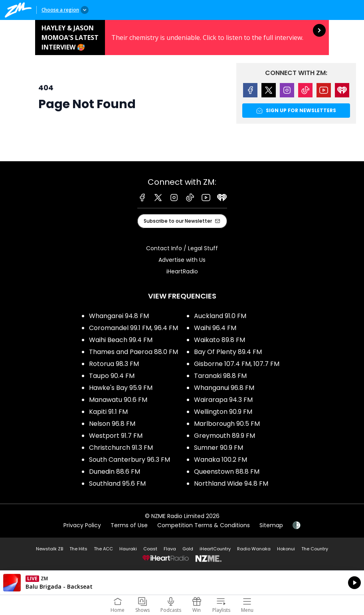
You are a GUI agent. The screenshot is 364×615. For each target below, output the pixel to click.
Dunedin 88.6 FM (115, 472)
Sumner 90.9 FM (219, 448)
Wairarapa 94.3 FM (223, 400)
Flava (170, 549)
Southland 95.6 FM (117, 483)
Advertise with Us (182, 260)
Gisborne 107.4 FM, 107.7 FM (237, 364)
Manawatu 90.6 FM (118, 400)
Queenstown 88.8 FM (227, 472)
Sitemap (271, 525)
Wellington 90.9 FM (223, 412)
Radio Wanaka (254, 549)
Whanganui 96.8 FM (224, 388)
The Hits (78, 549)
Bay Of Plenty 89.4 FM (228, 352)
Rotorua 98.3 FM (114, 364)
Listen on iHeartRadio (182, 583)
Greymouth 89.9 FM (225, 436)
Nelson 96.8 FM (112, 424)
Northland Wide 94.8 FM (231, 483)
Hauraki (128, 549)
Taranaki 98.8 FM (220, 376)
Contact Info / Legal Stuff (182, 248)
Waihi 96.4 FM (215, 328)
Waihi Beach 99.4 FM (121, 340)
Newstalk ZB (49, 549)
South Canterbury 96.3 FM (130, 460)
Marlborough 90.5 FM (227, 424)
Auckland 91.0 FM (220, 316)
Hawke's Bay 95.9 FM (121, 388)
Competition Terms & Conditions (204, 525)
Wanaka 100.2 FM (221, 460)
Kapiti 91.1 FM (108, 412)
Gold (188, 549)
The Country (315, 549)
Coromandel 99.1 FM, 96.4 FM (134, 328)
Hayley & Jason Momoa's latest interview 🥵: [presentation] (182, 38)
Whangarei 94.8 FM (119, 316)
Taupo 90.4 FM (112, 376)
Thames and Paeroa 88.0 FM (134, 352)
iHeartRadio (182, 271)
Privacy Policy (82, 525)
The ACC (103, 549)
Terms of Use (129, 525)
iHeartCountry (215, 549)
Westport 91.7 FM (116, 436)
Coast (150, 549)
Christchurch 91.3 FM (121, 448)
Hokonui (286, 549)
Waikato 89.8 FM (220, 340)
